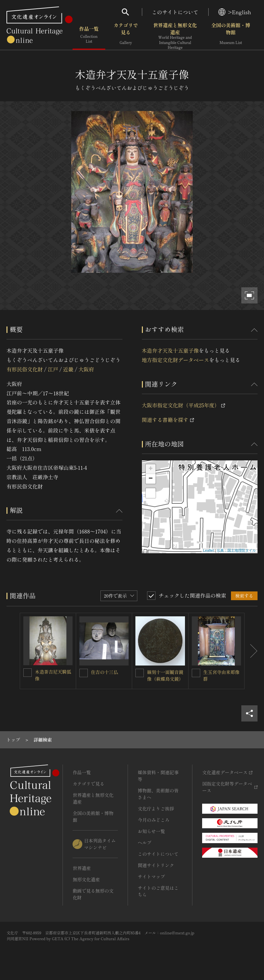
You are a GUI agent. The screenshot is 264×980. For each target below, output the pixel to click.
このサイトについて (175, 12)
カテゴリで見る (126, 35)
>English (235, 12)
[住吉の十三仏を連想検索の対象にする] (84, 673)
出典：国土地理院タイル (236, 550)
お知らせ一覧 (151, 831)
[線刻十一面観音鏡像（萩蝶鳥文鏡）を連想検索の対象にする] (140, 673)
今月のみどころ (154, 820)
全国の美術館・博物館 (231, 35)
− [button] (150, 479)
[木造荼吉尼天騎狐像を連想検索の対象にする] (28, 673)
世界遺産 (82, 868)
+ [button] (150, 469)
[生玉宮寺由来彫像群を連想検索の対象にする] (196, 673)
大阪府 (86, 369)
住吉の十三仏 (105, 672)
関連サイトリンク (156, 865)
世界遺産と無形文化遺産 (175, 36)
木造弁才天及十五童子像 (170, 350)
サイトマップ (151, 876)
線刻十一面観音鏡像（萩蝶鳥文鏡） (165, 675)
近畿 (68, 369)
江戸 (53, 369)
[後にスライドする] (251, 651)
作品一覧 (89, 35)
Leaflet (208, 550)
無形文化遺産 (86, 879)
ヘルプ (144, 842)
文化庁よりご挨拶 (156, 809)
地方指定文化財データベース (176, 360)
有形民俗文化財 (25, 369)
